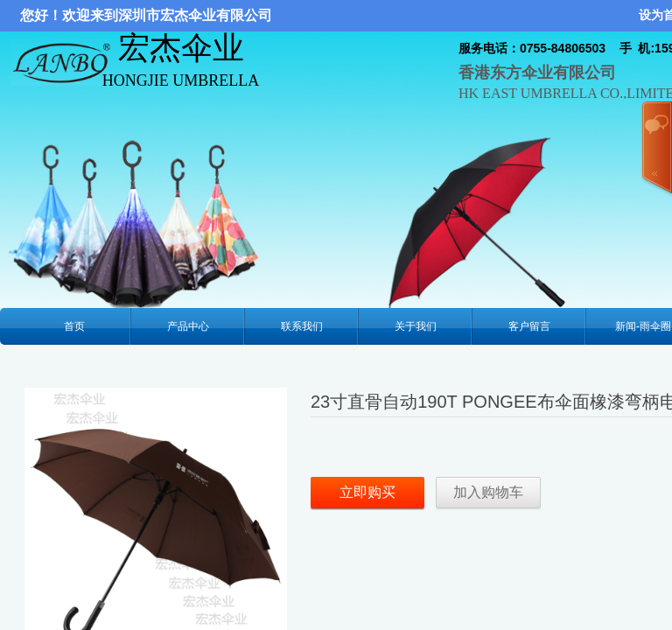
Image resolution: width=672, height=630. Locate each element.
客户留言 (529, 326)
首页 (74, 326)
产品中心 (188, 326)
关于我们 (416, 326)
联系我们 (302, 326)
